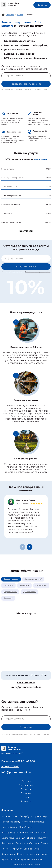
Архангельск (9, 860)
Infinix (20, 15)
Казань (24, 833)
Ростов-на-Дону (11, 822)
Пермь (21, 854)
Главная (10, 15)
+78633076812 (26, 683)
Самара (28, 849)
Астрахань (24, 860)
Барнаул (20, 838)
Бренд (26, 781)
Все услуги (26, 231)
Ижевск (32, 838)
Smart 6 (30, 15)
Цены (26, 797)
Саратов (20, 843)
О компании (26, 785)
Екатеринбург (10, 833)
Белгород (37, 860)
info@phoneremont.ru (26, 687)
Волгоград (8, 838)
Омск (37, 849)
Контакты (26, 801)
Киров (44, 854)
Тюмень (6, 849)
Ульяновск (33, 854)
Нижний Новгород (33, 822)
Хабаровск (33, 843)
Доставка (26, 793)
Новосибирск (9, 827)
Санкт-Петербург (22, 816)
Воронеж (41, 833)
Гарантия (26, 789)
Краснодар (40, 816)
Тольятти (43, 838)
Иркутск (17, 849)
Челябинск (26, 827)
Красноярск (8, 854)
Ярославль (8, 843)
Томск (45, 843)
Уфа (32, 833)
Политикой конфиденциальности (38, 89)
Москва (6, 816)
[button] (30, 547)
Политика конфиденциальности (26, 864)
